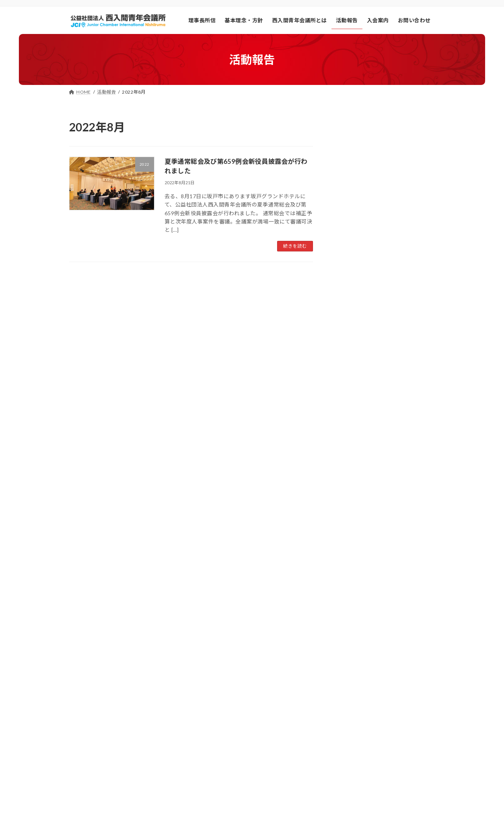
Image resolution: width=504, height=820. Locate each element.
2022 (345, 489)
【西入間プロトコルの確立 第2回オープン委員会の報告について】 (402, 255)
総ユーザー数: (343, 745)
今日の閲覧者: (343, 707)
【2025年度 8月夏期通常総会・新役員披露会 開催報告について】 (401, 204)
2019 (345, 438)
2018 (345, 421)
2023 (345, 506)
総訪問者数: (340, 726)
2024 (345, 523)
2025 (345, 539)
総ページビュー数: (347, 736)
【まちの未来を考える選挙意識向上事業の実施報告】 (400, 153)
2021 (345, 472)
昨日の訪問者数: (345, 716)
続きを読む (295, 246)
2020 (345, 455)
